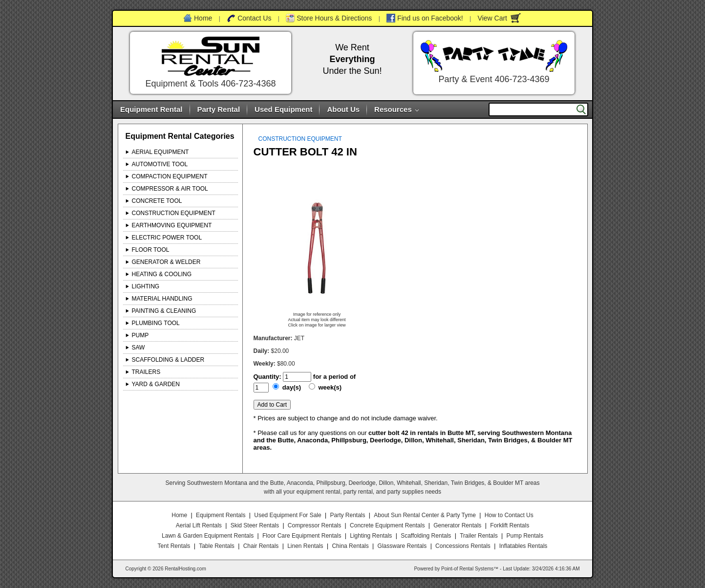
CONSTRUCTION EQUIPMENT (174, 213)
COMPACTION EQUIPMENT (170, 176)
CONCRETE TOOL (157, 201)
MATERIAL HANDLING (162, 299)
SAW (139, 348)
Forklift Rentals (510, 525)
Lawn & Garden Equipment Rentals (208, 536)
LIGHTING (146, 286)
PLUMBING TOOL (156, 323)
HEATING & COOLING (162, 274)
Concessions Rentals (463, 546)
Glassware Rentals (402, 546)
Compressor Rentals (314, 525)
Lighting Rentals (371, 536)
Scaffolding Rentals (426, 536)
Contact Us (254, 18)
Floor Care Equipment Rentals (302, 536)
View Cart (492, 18)
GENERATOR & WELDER (166, 262)
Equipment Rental (151, 109)
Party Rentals (347, 515)
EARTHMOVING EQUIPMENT (172, 225)
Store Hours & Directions (334, 18)
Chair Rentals (261, 546)
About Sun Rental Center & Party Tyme (425, 515)
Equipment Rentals (221, 515)
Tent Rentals (174, 546)
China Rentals (350, 546)
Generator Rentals (457, 525)
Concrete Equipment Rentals (387, 525)
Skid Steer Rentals (255, 525)
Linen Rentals (305, 546)
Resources (393, 109)
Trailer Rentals (479, 536)
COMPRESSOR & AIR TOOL (170, 189)
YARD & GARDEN (156, 384)
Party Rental (219, 109)
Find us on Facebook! (430, 18)
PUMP (140, 335)
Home (203, 18)
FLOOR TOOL (151, 250)
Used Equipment (283, 109)
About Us (343, 109)
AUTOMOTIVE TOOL (160, 164)
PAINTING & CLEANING (164, 311)
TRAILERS (146, 372)
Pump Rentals (525, 536)
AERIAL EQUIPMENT (160, 152)
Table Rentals (217, 546)
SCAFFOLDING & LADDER (168, 360)
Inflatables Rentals (523, 546)
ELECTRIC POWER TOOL (167, 238)
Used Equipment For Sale (288, 515)
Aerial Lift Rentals (199, 525)
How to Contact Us (509, 515)
